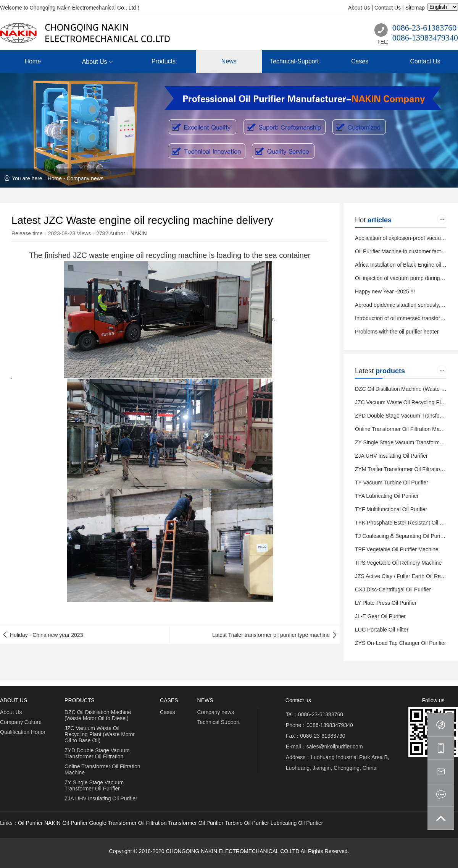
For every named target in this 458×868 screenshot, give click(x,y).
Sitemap (415, 8)
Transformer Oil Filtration (137, 823)
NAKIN (139, 233)
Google (98, 823)
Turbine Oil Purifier (247, 823)
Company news (85, 178)
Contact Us (388, 8)
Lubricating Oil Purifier (297, 823)
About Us (359, 8)
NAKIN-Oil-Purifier (66, 823)
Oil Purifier (30, 823)
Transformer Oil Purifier (196, 823)
